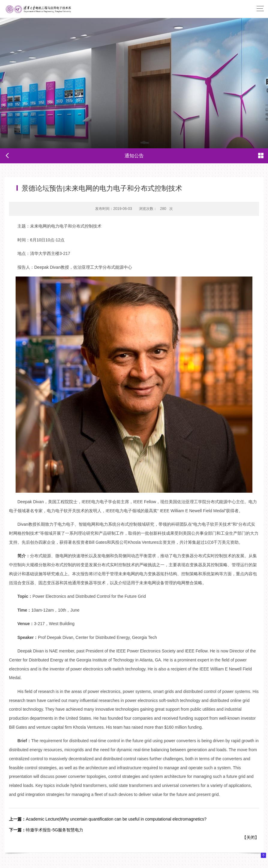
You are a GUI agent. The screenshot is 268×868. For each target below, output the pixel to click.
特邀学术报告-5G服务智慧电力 (46, 830)
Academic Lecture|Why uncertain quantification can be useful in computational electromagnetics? (108, 819)
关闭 (251, 837)
